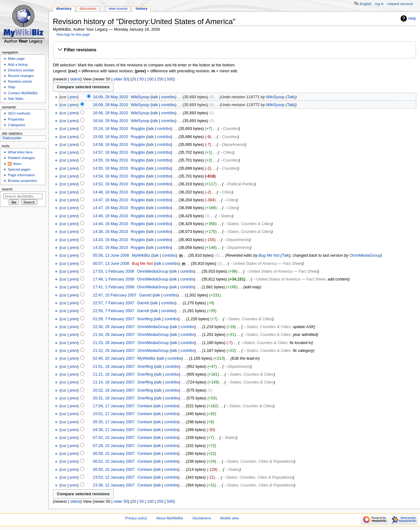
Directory (64, 8)
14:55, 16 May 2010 (111, 160)
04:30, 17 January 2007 (114, 430)
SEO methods (19, 113)
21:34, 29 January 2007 (114, 335)
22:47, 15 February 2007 (115, 295)
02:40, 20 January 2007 (114, 358)
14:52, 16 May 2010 (111, 184)
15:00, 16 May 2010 (111, 137)
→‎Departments (231, 145)
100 (150, 79)
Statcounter (12, 138)
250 (160, 79)
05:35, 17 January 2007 (114, 422)
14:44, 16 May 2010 (111, 224)
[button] (234, 50)
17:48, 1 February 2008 (114, 279)
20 (134, 79)
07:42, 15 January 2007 (114, 438)
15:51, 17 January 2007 (114, 414)
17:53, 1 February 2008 (114, 271)
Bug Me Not (269, 255)
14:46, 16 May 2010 (111, 216)
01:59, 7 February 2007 (114, 319)
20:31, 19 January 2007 (114, 398)
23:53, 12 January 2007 (114, 477)
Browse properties (22, 181)
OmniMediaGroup (365, 255)
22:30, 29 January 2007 (114, 327)
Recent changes (21, 76)
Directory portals (21, 70)
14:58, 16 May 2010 (111, 145)
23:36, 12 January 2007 (114, 485)
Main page (16, 59)
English (366, 4)
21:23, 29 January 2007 (114, 343)
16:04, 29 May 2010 (111, 121)
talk (155, 97)
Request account (400, 4)
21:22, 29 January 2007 (114, 351)
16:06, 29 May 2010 (111, 113)
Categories (16, 125)
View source (118, 8)
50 (142, 79)
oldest (75, 79)
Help (412, 18)
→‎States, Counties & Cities (248, 224)
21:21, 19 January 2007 (114, 374)
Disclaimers (202, 518)
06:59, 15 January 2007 (114, 454)
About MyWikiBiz (170, 518)
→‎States (224, 216)
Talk (290, 97)
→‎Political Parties (239, 184)
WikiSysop (275, 97)
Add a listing (18, 64)
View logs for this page (73, 34)
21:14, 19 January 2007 (114, 382)
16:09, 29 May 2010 (111, 97)
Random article (20, 81)
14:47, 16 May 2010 (111, 200)
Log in (379, 4)
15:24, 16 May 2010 (111, 129)
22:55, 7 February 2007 (114, 311)
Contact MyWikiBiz (23, 93)
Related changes (21, 158)
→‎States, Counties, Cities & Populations (258, 461)
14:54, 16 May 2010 (111, 176)
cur (64, 105)
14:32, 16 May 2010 (111, 248)
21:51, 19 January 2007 (114, 367)
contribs (168, 97)
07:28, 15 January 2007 (114, 446)
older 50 (121, 79)
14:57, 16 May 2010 (111, 152)
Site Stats (16, 99)
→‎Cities (226, 152)
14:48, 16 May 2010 (111, 192)
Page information (21, 175)
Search (7, 189)
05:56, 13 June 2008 (111, 255)
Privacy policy (136, 518)
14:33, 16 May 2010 (111, 240)
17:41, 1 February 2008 (114, 287)
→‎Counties (229, 129)
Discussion (88, 8)
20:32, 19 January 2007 (114, 390)
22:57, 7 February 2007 (114, 303)
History (142, 8)
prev (73, 97)
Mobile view (230, 518)
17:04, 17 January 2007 (114, 406)
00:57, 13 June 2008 (111, 264)
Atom (17, 164)
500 (170, 79)
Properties (16, 119)
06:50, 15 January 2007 (114, 470)
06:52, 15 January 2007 (114, 461)
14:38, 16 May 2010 (111, 232)
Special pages (19, 169)
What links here (20, 152)
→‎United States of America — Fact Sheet (266, 264)
